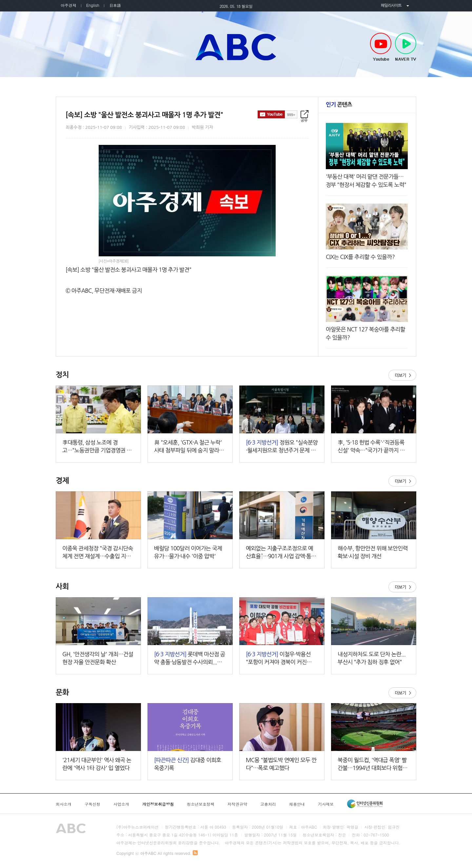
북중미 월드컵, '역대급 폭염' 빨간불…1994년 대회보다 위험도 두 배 (373, 765)
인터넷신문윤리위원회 (365, 804)
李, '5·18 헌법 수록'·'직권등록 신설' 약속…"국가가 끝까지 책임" (371, 447)
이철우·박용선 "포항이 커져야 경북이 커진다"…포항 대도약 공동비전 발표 (281, 659)
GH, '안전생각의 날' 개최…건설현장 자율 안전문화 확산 (98, 658)
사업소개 (121, 804)
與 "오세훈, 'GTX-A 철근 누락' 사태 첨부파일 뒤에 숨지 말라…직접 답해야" (189, 447)
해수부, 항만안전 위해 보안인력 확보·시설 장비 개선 (373, 552)
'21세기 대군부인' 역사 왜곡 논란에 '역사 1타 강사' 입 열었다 (97, 764)
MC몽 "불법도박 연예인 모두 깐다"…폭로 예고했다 (281, 764)
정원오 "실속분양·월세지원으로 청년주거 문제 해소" (282, 447)
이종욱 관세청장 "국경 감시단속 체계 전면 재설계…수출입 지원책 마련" (98, 553)
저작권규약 (237, 804)
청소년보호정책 (201, 804)
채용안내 (297, 804)
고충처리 (268, 804)
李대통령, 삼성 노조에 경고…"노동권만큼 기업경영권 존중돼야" (97, 447)
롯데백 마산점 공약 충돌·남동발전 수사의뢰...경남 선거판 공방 (190, 659)
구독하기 (277, 114)
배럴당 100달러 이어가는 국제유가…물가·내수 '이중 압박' (188, 552)
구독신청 (92, 804)
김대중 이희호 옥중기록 (188, 764)
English (93, 5)
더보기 (402, 375)
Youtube (381, 47)
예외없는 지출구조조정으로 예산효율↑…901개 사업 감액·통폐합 (281, 553)
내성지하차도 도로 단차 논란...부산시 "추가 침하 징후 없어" (372, 658)
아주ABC (236, 47)
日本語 (115, 5)
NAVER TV (406, 47)
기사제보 (326, 804)
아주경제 (69, 5)
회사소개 (64, 804)
